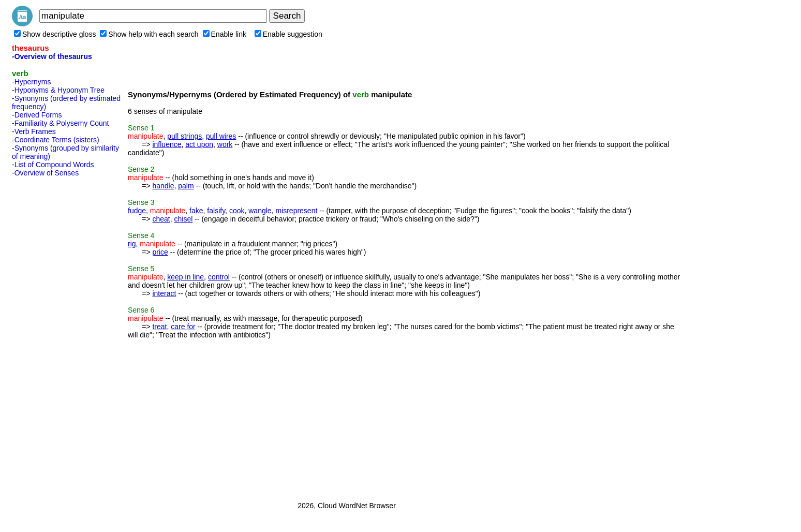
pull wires (221, 136)
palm (186, 186)
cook (237, 211)
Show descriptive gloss (55, 34)
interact (164, 293)
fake (196, 211)
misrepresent (296, 211)
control (219, 277)
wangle (260, 211)
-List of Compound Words (53, 165)
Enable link (225, 34)
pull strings (184, 136)
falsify (216, 211)
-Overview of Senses (45, 173)
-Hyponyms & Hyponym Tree (58, 90)
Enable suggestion (288, 34)
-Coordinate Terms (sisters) (56, 140)
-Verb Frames (34, 131)
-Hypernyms (31, 82)
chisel (184, 219)
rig (132, 244)
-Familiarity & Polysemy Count (61, 123)
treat (159, 327)
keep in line (186, 277)
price (160, 252)
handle (163, 186)
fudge (137, 211)
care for (183, 327)
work (225, 144)
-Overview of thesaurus (52, 56)
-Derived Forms (37, 115)
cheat (161, 219)
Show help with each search (149, 34)
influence (167, 144)
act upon (199, 144)
